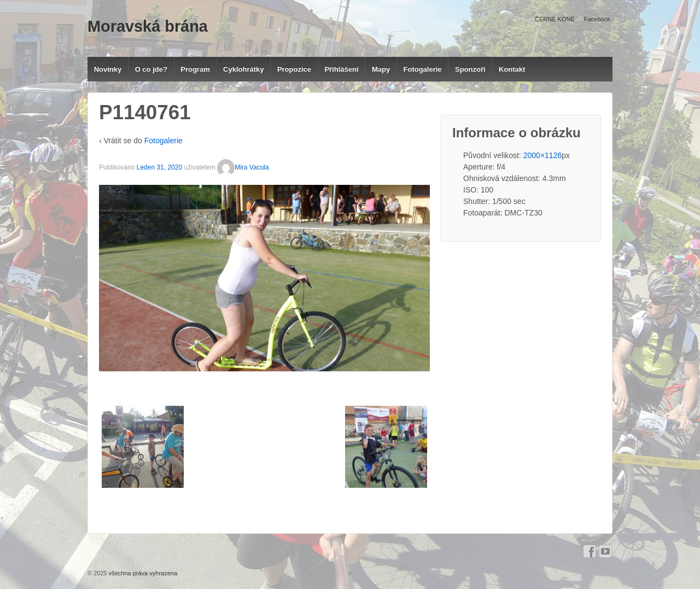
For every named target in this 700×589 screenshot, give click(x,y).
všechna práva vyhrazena (142, 573)
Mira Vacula (243, 167)
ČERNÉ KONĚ (555, 19)
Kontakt (512, 69)
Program (195, 69)
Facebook (597, 19)
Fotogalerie (423, 69)
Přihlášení (341, 69)
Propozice (294, 69)
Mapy (381, 69)
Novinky (108, 69)
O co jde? (151, 69)
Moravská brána (148, 26)
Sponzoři (470, 69)
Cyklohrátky (243, 69)
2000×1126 (542, 155)
